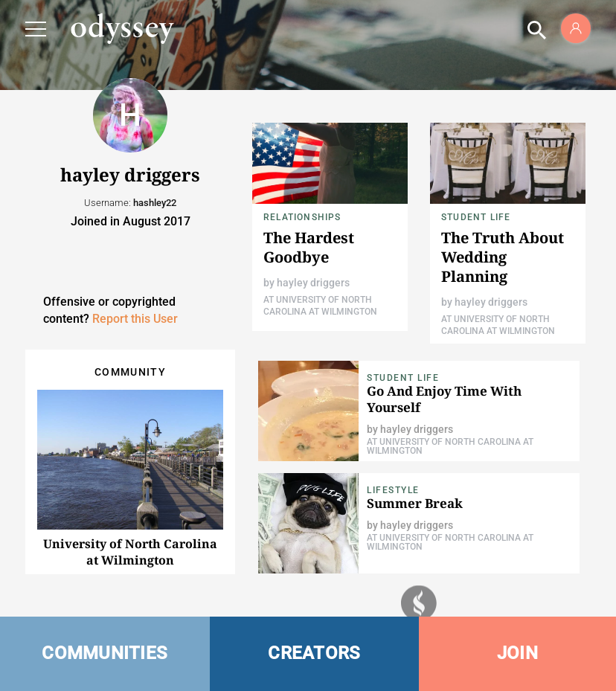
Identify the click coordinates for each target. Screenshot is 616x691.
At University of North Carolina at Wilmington (450, 446)
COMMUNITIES (105, 653)
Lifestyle (393, 490)
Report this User (135, 319)
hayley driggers (313, 283)
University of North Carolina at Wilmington (130, 552)
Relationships (302, 217)
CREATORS (314, 653)
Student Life (476, 217)
